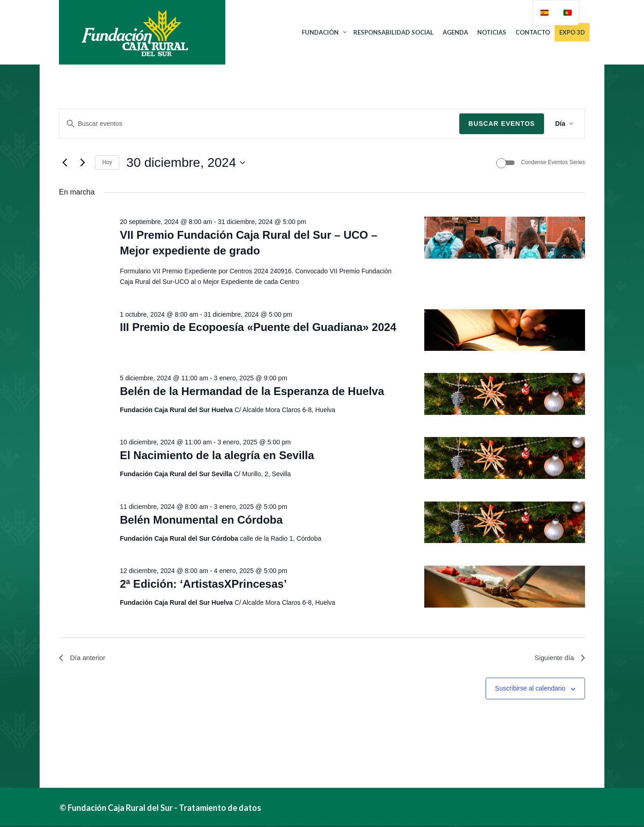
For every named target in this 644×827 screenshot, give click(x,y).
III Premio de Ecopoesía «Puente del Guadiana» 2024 (258, 327)
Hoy (107, 162)
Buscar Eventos (502, 124)
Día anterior (84, 659)
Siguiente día (558, 659)
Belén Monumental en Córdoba (201, 520)
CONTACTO (532, 32)
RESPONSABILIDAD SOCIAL (393, 32)
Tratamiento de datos (220, 809)
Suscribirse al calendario (530, 690)
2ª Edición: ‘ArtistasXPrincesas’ (203, 584)
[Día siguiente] (82, 163)
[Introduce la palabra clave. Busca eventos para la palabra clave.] (259, 124)
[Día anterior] (64, 163)
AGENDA (455, 32)
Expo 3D (572, 32)
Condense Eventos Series (553, 162)
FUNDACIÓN (320, 32)
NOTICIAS (491, 32)
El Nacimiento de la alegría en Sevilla (217, 455)
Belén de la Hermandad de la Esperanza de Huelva (252, 391)
